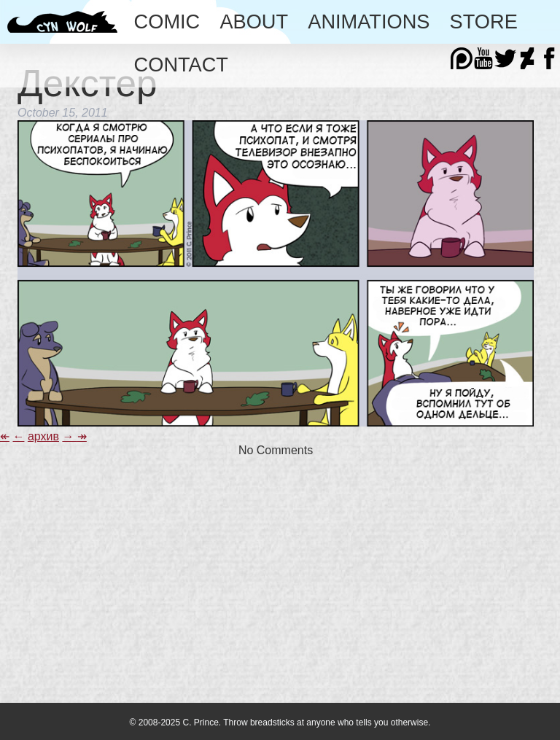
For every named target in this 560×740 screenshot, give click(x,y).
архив (43, 436)
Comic (167, 22)
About (254, 22)
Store (484, 22)
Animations (369, 22)
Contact (181, 65)
